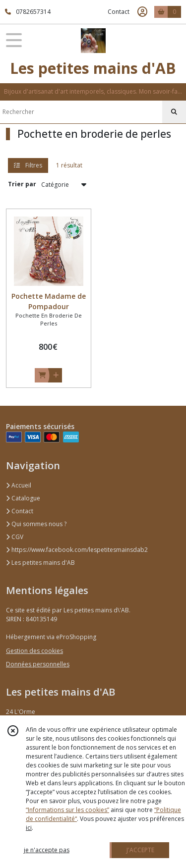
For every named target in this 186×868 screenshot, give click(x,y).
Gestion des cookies (34, 651)
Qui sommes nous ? (36, 524)
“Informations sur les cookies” (67, 810)
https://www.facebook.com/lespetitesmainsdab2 (77, 550)
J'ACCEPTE (140, 850)
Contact (119, 12)
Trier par (22, 184)
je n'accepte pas (47, 850)
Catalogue (23, 498)
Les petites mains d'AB (40, 563)
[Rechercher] (174, 112)
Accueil (19, 485)
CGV (15, 537)
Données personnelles (38, 664)
